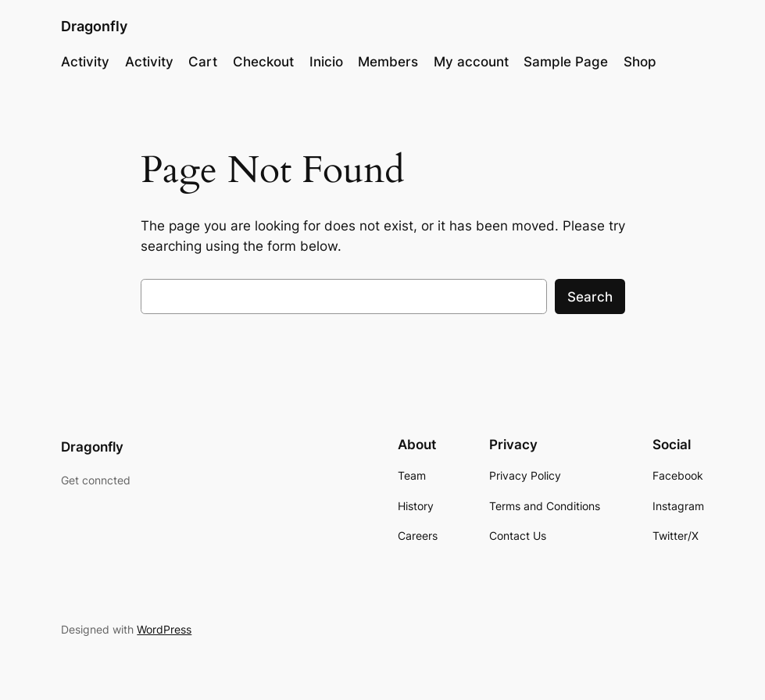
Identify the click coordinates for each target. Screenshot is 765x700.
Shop (640, 62)
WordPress (164, 629)
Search (590, 297)
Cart (203, 62)
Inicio (326, 62)
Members (388, 62)
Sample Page (566, 62)
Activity (85, 62)
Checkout (263, 62)
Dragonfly (94, 26)
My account (471, 62)
